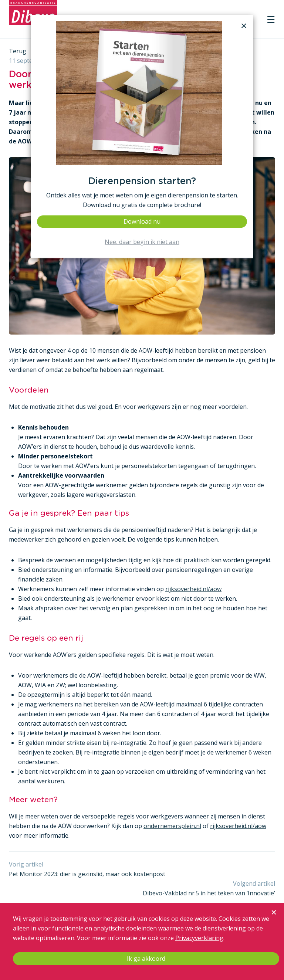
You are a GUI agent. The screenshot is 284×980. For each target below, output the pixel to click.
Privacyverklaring (199, 938)
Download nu (142, 221)
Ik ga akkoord (146, 959)
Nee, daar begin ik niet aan (142, 242)
